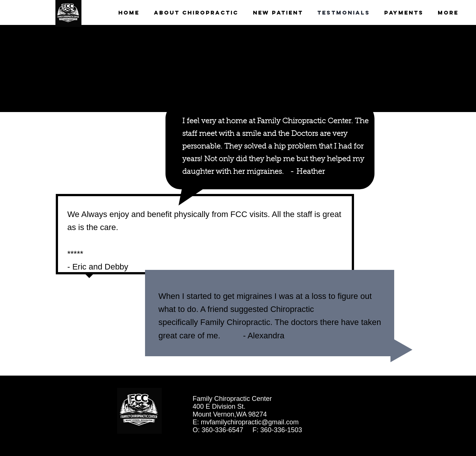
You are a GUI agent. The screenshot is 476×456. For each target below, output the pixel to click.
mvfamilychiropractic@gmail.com (250, 422)
